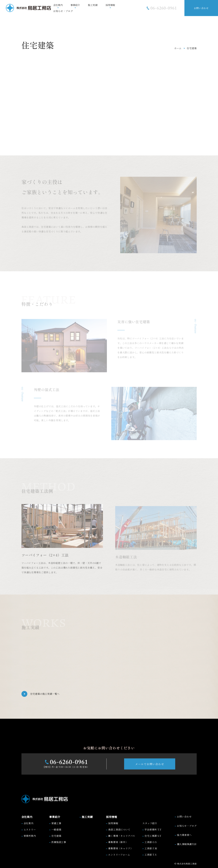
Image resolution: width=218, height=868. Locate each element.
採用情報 (113, 823)
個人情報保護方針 (187, 844)
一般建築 (56, 830)
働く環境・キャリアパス (122, 836)
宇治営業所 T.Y (153, 830)
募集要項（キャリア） (120, 848)
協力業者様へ (184, 835)
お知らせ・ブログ (63, 11)
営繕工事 (56, 823)
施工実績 (93, 5)
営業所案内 (30, 836)
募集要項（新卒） (118, 842)
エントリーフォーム (119, 855)
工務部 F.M (151, 848)
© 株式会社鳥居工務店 (186, 864)
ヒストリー (30, 830)
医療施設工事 (59, 842)
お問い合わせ (201, 8)
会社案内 (29, 823)
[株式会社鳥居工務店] (28, 8)
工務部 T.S (151, 855)
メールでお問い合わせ (150, 764)
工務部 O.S (151, 842)
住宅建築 (56, 836)
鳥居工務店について (119, 830)
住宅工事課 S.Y (153, 836)
